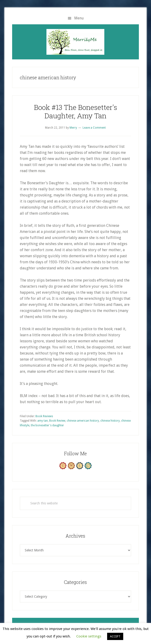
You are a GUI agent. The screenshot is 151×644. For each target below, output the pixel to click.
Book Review (57, 421)
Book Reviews (44, 416)
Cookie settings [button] (89, 636)
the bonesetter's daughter (47, 425)
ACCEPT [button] (115, 636)
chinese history (110, 421)
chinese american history (83, 421)
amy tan (43, 421)
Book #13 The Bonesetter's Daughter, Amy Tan (75, 111)
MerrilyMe (75, 42)
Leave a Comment (94, 128)
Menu (79, 18)
